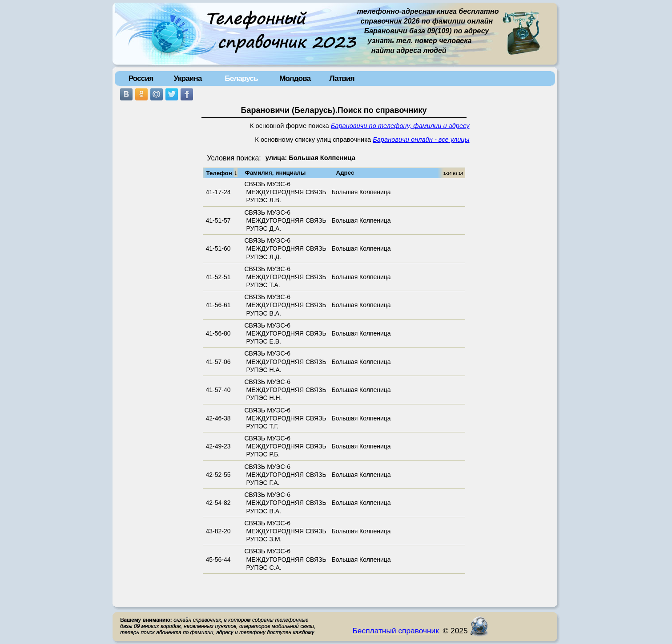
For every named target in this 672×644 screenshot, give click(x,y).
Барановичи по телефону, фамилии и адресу (400, 126)
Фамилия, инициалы (276, 173)
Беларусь (241, 78)
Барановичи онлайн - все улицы (421, 140)
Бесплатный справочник (396, 631)
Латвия (342, 78)
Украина (188, 78)
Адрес (345, 173)
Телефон (222, 172)
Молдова (295, 78)
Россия (141, 78)
